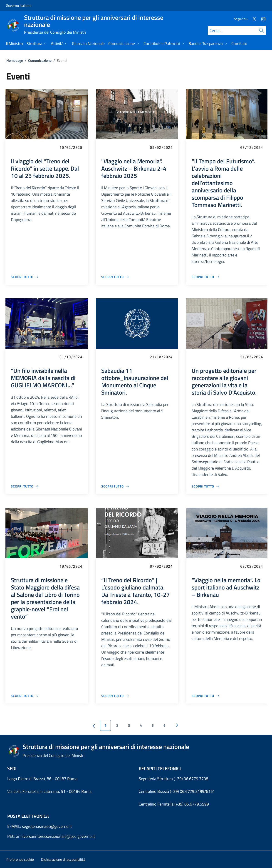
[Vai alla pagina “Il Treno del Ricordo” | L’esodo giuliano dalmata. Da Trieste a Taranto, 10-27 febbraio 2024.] (115, 696)
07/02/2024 (161, 566)
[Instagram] (262, 19)
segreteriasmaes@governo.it (47, 826)
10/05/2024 (71, 566)
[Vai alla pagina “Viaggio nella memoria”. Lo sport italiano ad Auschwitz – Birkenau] (206, 696)
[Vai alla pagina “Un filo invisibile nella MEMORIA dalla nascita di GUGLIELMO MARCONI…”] (25, 486)
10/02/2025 (71, 147)
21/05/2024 (252, 357)
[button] (20, 859)
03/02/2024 (252, 566)
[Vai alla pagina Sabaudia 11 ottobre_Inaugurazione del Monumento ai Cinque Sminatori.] (115, 486)
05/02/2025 (161, 147)
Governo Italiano (19, 5)
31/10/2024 (71, 357)
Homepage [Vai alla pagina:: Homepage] (15, 60)
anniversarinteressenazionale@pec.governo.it (56, 836)
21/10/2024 (161, 357)
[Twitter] (252, 19)
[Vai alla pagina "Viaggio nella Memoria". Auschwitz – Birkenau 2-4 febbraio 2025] (115, 277)
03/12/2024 (252, 147)
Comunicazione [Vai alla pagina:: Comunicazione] (40, 60)
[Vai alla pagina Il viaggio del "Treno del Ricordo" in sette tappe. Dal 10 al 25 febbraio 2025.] (25, 277)
